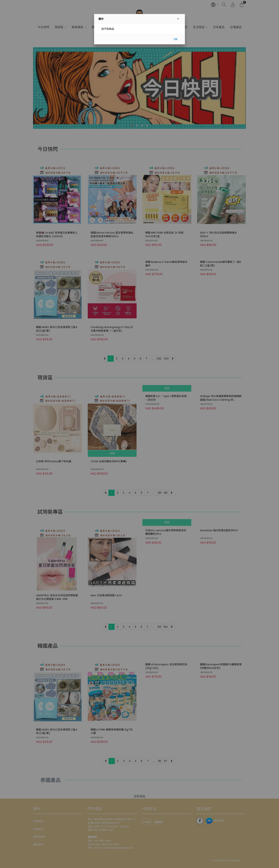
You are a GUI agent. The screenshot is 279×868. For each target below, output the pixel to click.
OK (176, 39)
